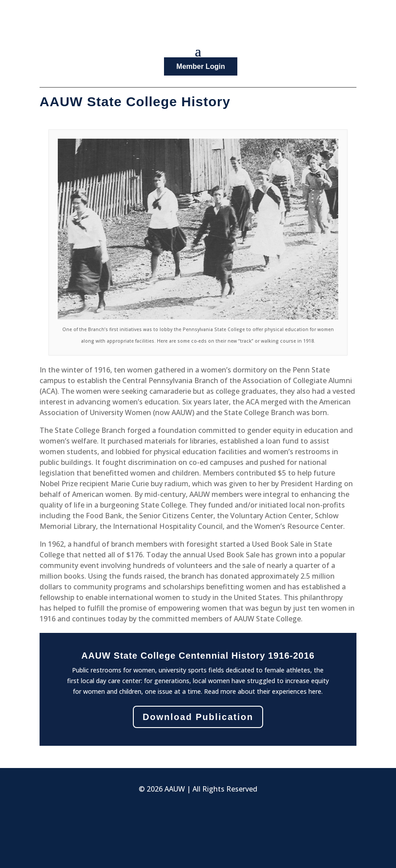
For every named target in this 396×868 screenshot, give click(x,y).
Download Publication (198, 717)
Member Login (201, 66)
